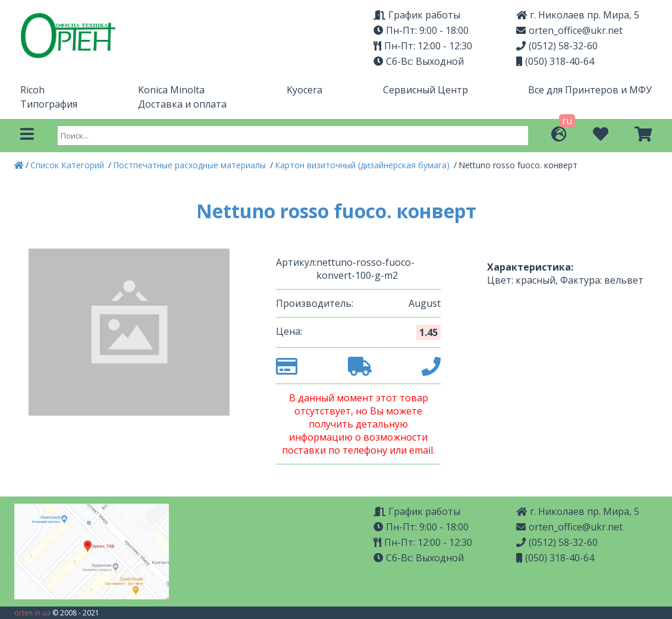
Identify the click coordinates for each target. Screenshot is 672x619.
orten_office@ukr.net (569, 30)
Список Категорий (68, 165)
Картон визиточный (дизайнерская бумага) (363, 165)
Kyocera (304, 90)
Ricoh (32, 90)
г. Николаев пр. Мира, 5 (578, 15)
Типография (49, 104)
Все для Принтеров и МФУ (590, 90)
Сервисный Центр (426, 90)
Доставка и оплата (182, 104)
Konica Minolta (171, 90)
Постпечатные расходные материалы (191, 165)
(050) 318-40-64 (555, 61)
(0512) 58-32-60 (557, 46)
